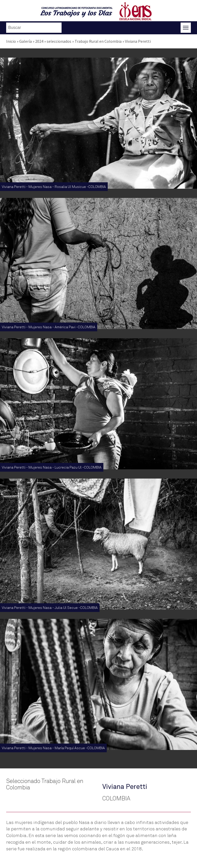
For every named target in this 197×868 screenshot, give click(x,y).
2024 (39, 41)
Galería (26, 41)
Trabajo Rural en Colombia (98, 41)
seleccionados (59, 41)
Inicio (11, 41)
